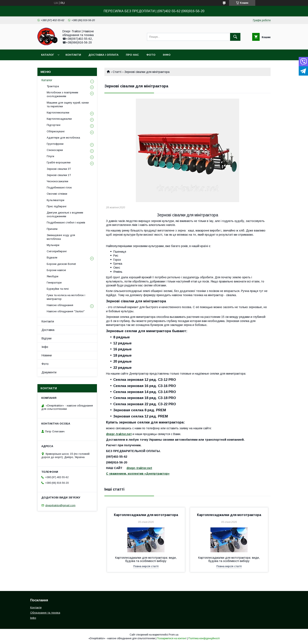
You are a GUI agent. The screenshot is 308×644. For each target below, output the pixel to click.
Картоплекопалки (58, 113)
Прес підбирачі (57, 206)
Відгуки (47, 338)
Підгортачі (54, 125)
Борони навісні (56, 270)
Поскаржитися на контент (172, 638)
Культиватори (56, 200)
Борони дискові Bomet (61, 264)
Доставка (48, 330)
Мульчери (53, 245)
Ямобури (53, 276)
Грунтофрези (55, 144)
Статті (117, 72)
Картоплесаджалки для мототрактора (146, 515)
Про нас (132, 55)
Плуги (50, 156)
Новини (47, 355)
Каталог (48, 55)
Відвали (52, 257)
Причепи (52, 229)
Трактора (53, 86)
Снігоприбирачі (57, 251)
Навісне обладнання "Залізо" (66, 311)
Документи (49, 372)
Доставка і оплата (103, 55)
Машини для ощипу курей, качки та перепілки (68, 104)
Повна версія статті (146, 566)
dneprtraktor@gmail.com (60, 505)
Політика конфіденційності (204, 638)
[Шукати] (235, 37)
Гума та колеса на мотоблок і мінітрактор (66, 297)
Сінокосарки (55, 150)
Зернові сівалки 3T (59, 169)
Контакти (73, 55)
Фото (151, 55)
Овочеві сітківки (57, 194)
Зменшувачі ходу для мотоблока (61, 237)
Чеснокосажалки (57, 181)
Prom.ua (174, 635)
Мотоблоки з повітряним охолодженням (62, 94)
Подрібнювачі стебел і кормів (66, 223)
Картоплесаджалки (59, 119)
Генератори (54, 283)
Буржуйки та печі (58, 289)
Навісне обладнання (60, 305)
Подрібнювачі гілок (59, 188)
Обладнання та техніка (45, 613)
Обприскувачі (56, 131)
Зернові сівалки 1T (59, 175)
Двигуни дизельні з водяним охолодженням (65, 214)
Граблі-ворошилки (59, 162)
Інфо (167, 55)
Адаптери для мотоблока (63, 138)
